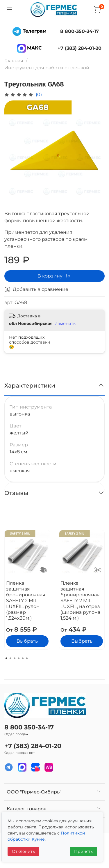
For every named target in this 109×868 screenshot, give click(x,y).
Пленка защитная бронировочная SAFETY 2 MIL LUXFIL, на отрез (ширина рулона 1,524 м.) (80, 600)
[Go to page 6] (27, 658)
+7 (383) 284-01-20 (33, 746)
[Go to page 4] (19, 658)
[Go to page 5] (23, 658)
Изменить (65, 323)
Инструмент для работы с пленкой (47, 68)
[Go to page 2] (10, 658)
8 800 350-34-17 (29, 727)
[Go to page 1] (6, 658)
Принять (83, 851)
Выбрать (27, 641)
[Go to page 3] (15, 658)
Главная (14, 61)
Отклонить (23, 851)
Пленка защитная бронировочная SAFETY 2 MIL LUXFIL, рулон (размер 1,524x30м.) (26, 600)
